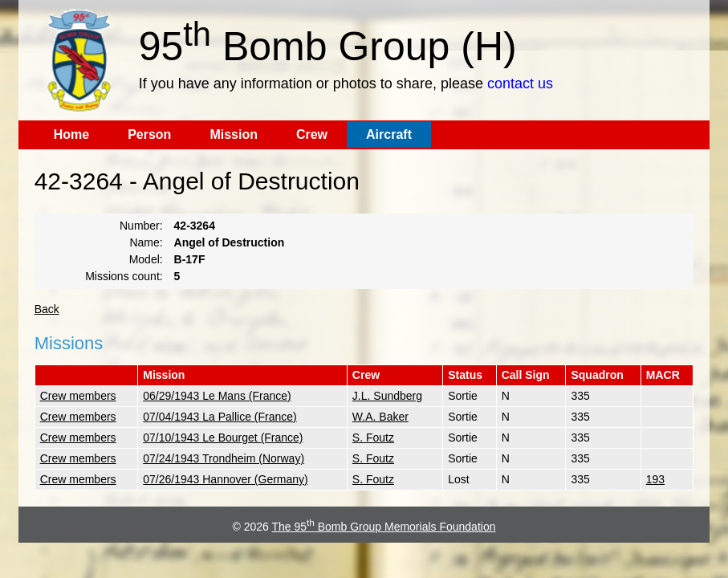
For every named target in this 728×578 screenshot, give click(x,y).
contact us (520, 83)
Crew (312, 134)
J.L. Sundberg (387, 396)
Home (71, 134)
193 (655, 479)
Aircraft (389, 134)
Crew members (78, 396)
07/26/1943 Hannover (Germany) (225, 479)
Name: (146, 242)
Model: (146, 259)
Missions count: (124, 276)
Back (47, 309)
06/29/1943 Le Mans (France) (217, 396)
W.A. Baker (380, 417)
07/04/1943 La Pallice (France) (220, 417)
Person (149, 134)
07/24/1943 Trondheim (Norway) (224, 458)
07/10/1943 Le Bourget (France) (223, 438)
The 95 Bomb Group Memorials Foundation (383, 527)
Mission (234, 134)
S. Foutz (373, 438)
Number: (141, 226)
